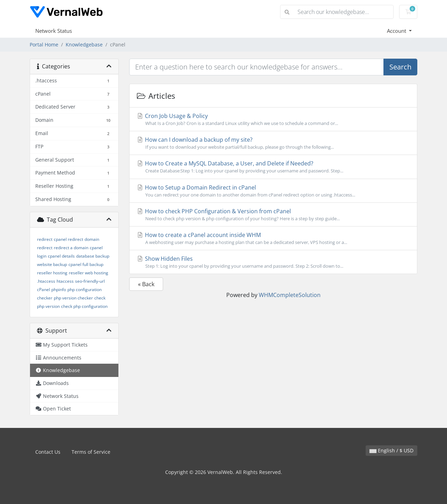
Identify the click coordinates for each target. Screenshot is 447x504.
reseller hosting (52, 273)
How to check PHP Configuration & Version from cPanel (273, 215)
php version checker (73, 298)
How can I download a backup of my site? (273, 143)
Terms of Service (91, 452)
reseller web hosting (89, 273)
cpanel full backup (86, 264)
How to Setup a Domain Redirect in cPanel (273, 191)
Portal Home (44, 45)
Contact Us (48, 452)
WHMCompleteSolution (290, 295)
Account (397, 31)
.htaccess (46, 281)
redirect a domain (71, 248)
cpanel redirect (68, 239)
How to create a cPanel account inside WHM (273, 238)
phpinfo (59, 290)
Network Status (54, 31)
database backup (93, 256)
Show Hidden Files (273, 262)
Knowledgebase (84, 45)
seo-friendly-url (90, 281)
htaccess (65, 281)
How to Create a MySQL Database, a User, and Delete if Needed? (273, 167)
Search (400, 67)
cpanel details (61, 256)
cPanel (43, 290)
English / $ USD (391, 450)
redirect (45, 239)
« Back (146, 284)
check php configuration (84, 306)
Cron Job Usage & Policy (273, 119)
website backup (52, 264)
